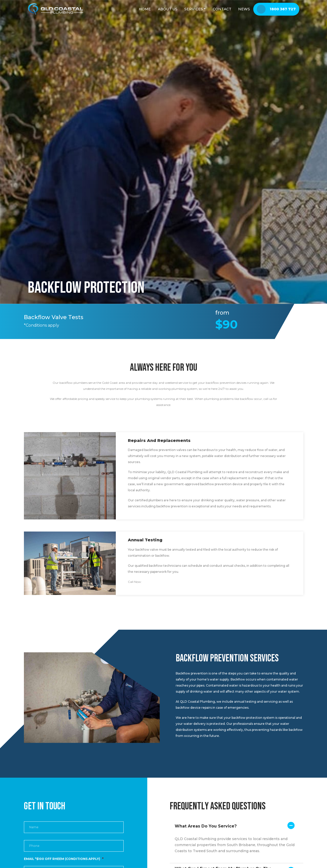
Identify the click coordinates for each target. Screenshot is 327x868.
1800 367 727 (152, 582)
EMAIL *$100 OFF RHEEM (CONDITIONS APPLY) (64, 859)
